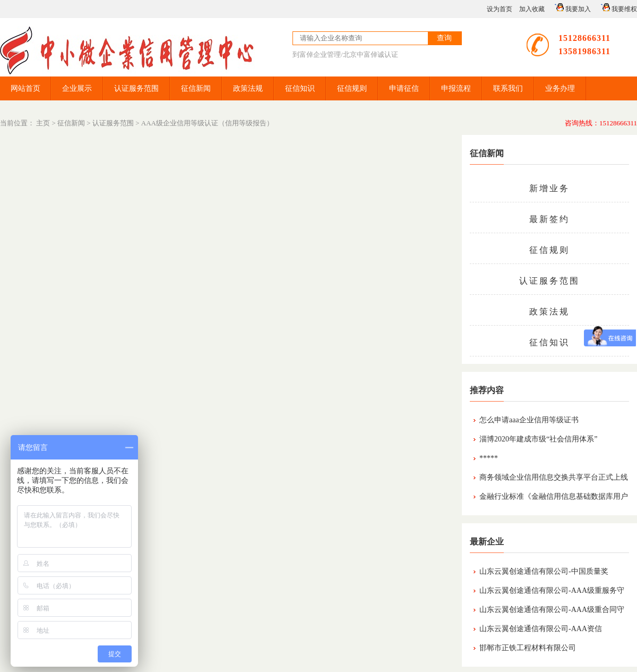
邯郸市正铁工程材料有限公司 (528, 648)
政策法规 (248, 88)
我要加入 (571, 8)
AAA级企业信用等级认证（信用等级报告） (207, 123)
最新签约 (549, 219)
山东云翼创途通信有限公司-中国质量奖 (544, 571)
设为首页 (500, 9)
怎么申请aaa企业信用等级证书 (529, 420)
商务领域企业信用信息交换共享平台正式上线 (554, 477)
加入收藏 (532, 9)
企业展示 (77, 88)
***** (489, 458)
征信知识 (300, 88)
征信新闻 (196, 88)
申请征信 (404, 88)
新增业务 (549, 188)
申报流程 (456, 88)
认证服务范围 (136, 88)
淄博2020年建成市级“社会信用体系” (538, 439)
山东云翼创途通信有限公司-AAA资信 (541, 629)
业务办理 (560, 88)
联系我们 (508, 88)
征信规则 (352, 88)
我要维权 (617, 8)
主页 (43, 123)
